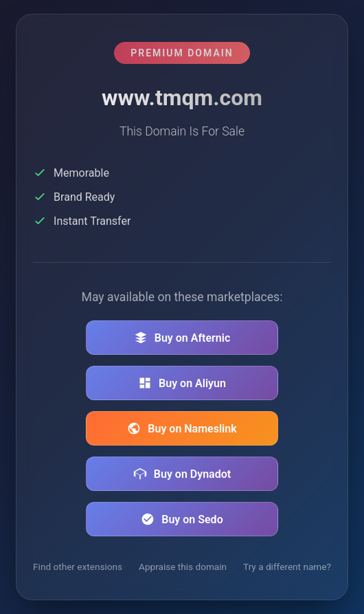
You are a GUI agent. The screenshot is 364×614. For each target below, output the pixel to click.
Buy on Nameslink (182, 428)
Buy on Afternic (182, 338)
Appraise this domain (183, 567)
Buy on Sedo (182, 519)
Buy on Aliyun (182, 383)
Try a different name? (287, 567)
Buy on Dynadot (182, 474)
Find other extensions (78, 567)
